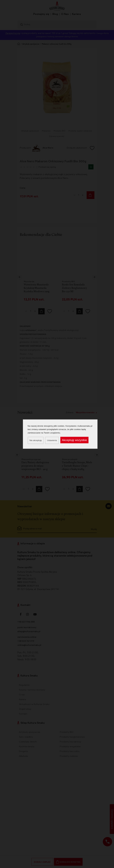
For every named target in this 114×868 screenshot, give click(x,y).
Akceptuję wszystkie (74, 440)
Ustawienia (52, 440)
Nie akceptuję (36, 440)
